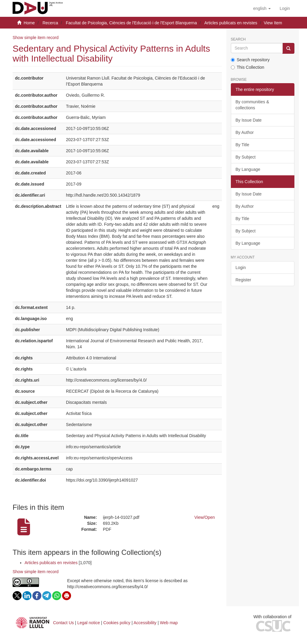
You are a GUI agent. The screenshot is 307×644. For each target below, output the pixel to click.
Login (241, 268)
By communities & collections (252, 105)
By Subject (246, 157)
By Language (248, 169)
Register (243, 280)
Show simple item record (36, 38)
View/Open (204, 517)
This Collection (248, 67)
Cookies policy (117, 623)
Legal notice (89, 623)
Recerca (50, 23)
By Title (243, 145)
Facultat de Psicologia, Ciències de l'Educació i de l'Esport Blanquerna (131, 23)
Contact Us (63, 623)
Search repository (250, 60)
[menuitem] (285, 8)
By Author (245, 132)
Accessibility (145, 623)
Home (29, 23)
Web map (169, 623)
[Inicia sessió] (285, 8)
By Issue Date (249, 120)
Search (238, 39)
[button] (262, 8)
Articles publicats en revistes (231, 23)
